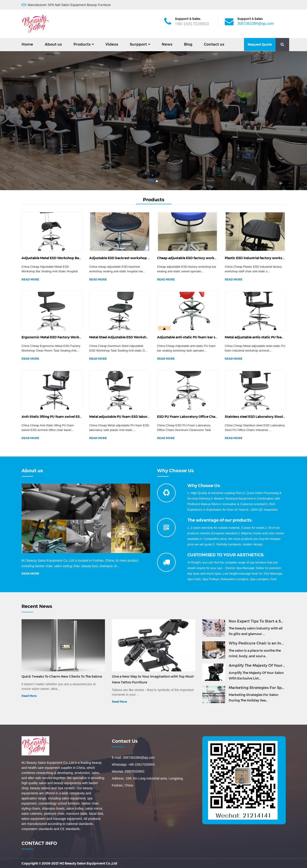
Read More (29, 696)
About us (53, 44)
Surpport (138, 44)
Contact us (214, 44)
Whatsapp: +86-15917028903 (133, 764)
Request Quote (260, 44)
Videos (112, 44)
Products (82, 44)
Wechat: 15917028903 (128, 771)
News (167, 44)
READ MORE (30, 279)
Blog (188, 44)
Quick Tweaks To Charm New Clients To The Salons (62, 676)
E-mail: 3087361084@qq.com (133, 758)
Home (27, 44)
